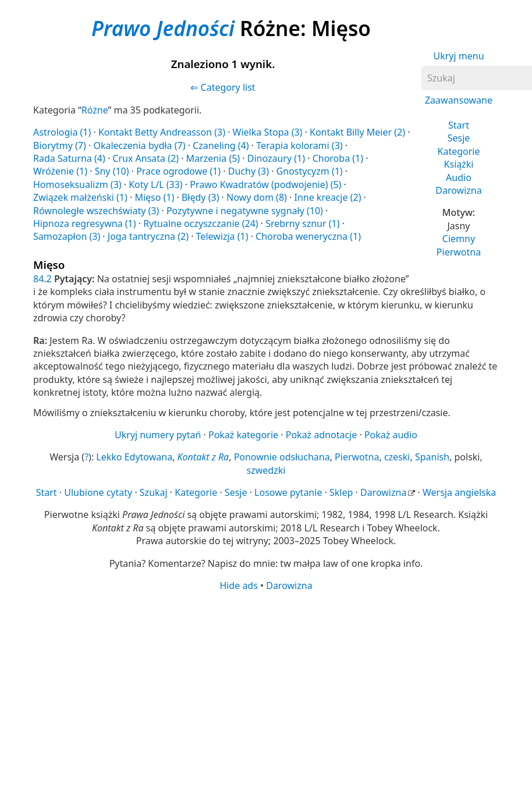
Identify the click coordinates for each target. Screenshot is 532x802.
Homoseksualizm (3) (77, 184)
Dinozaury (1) (276, 158)
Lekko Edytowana (134, 457)
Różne (95, 110)
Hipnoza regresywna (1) (85, 223)
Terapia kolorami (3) (299, 146)
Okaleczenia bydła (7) (139, 146)
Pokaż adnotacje (322, 435)
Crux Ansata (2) (146, 158)
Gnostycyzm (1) (310, 171)
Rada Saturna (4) (69, 158)
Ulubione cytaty (98, 492)
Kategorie (459, 151)
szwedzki (266, 470)
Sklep (341, 492)
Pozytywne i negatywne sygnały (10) (245, 211)
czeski (397, 457)
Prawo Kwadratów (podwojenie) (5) (265, 184)
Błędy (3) (200, 197)
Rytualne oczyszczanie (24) (201, 223)
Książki (459, 164)
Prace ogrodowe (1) (178, 171)
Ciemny (459, 239)
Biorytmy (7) (60, 146)
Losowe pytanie (288, 492)
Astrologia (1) (62, 132)
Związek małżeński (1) (80, 197)
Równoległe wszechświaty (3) (96, 211)
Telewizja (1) (222, 236)
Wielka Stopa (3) (268, 132)
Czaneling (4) (221, 146)
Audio (459, 178)
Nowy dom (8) (257, 197)
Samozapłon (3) (67, 236)
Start (459, 125)
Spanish (432, 457)
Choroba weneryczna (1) (308, 236)
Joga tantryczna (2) (148, 236)
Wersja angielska (459, 492)
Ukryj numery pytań (158, 435)
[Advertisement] (261, 683)
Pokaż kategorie (243, 435)
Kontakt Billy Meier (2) (357, 132)
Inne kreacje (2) (327, 197)
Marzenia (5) (213, 158)
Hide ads (239, 585)
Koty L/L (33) (155, 184)
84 (38, 279)
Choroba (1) (338, 158)
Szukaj (154, 492)
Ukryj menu (458, 56)
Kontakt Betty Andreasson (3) (162, 132)
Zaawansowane (459, 100)
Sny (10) (112, 171)
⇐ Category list (223, 87)
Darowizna (458, 190)
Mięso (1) (154, 197)
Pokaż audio (391, 435)
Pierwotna (459, 252)
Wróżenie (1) (60, 171)
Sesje (459, 138)
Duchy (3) (249, 171)
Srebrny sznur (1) (302, 223)
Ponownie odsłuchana (282, 457)
